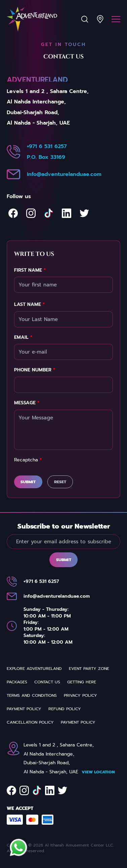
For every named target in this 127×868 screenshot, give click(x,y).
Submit (28, 482)
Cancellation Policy (30, 722)
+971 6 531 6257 (47, 146)
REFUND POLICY (65, 709)
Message (27, 403)
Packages (17, 682)
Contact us (47, 682)
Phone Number (35, 370)
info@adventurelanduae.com (64, 174)
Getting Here (82, 682)
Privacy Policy (80, 695)
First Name (30, 270)
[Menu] (116, 19)
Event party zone (89, 669)
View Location (98, 772)
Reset (60, 482)
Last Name (29, 305)
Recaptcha (28, 460)
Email (23, 337)
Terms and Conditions (32, 695)
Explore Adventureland (34, 669)
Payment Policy (24, 709)
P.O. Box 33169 (46, 157)
